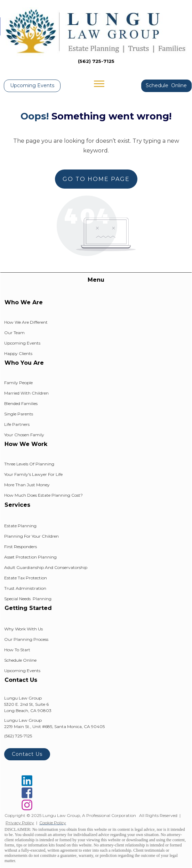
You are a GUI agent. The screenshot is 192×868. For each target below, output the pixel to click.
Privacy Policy (20, 823)
